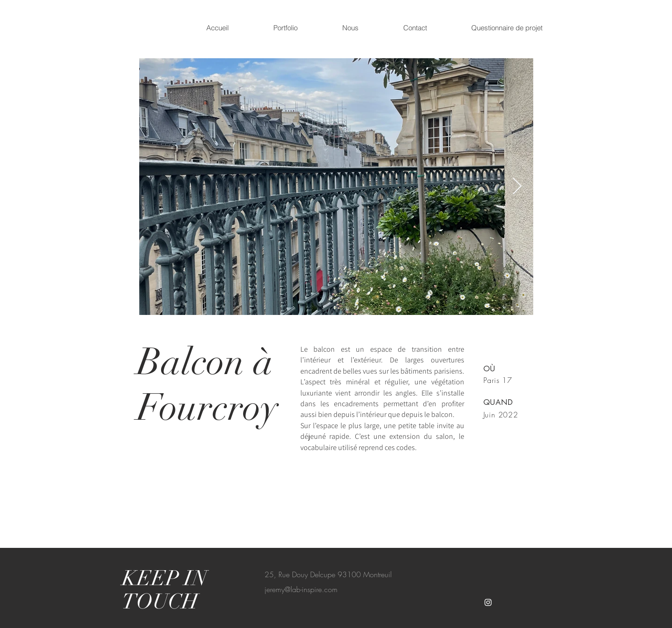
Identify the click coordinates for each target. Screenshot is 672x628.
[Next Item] (517, 187)
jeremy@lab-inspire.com (301, 589)
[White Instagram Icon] (488, 602)
